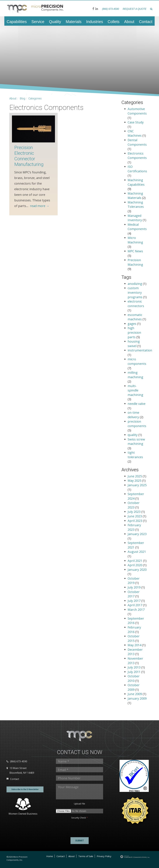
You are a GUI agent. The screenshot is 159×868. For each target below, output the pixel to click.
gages (132, 324)
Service (38, 22)
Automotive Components (137, 111)
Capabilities (17, 22)
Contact (146, 22)
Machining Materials (135, 196)
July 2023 (134, 512)
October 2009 (134, 687)
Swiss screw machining (136, 442)
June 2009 (135, 694)
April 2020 (135, 565)
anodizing (135, 284)
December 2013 (135, 652)
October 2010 (134, 678)
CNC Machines (135, 133)
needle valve (137, 404)
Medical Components (137, 227)
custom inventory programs (135, 292)
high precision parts (134, 332)
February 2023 (134, 527)
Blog (22, 98)
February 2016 (134, 630)
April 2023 (135, 521)
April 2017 (135, 605)
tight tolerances (135, 455)
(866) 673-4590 (110, 9)
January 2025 (137, 485)
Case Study (136, 122)
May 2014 (135, 645)
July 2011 (134, 672)
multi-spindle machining (135, 390)
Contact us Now (80, 752)
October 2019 (134, 581)
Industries (95, 22)
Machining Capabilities (136, 182)
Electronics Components (137, 156)
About (129, 22)
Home (50, 856)
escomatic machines (135, 317)
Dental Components (137, 142)
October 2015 (134, 638)
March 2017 (136, 610)
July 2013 (134, 667)
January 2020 (137, 570)
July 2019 (134, 587)
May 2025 (135, 481)
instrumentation (140, 350)
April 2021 (135, 561)
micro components (137, 361)
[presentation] (68, 827)
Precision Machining (135, 262)
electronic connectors (136, 304)
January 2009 (137, 698)
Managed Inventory (135, 218)
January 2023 (137, 534)
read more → (40, 206)
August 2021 (137, 552)
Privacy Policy (104, 856)
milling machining (135, 375)
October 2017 (134, 594)
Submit (80, 841)
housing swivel (134, 344)
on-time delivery (133, 415)
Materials (74, 22)
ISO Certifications (137, 169)
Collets (114, 22)
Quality (55, 22)
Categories (35, 98)
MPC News (135, 251)
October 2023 (134, 505)
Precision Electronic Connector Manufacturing (29, 156)
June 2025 (135, 476)
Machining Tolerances (136, 205)
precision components (137, 424)
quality (133, 435)
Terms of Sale (86, 856)
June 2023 (135, 516)
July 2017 (134, 601)
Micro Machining (135, 240)
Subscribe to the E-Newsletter (25, 789)
